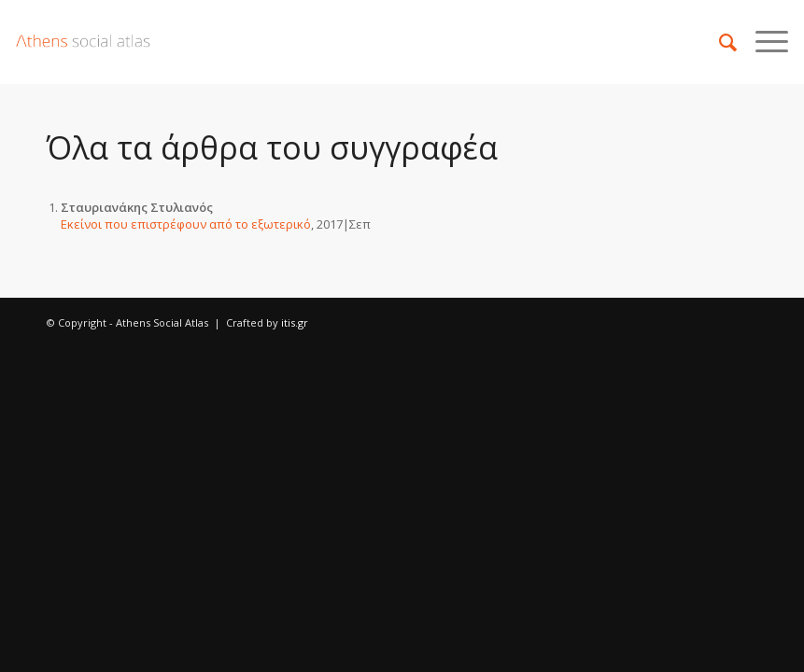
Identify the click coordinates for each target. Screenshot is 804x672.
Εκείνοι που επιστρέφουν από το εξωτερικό (186, 224)
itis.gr (295, 322)
